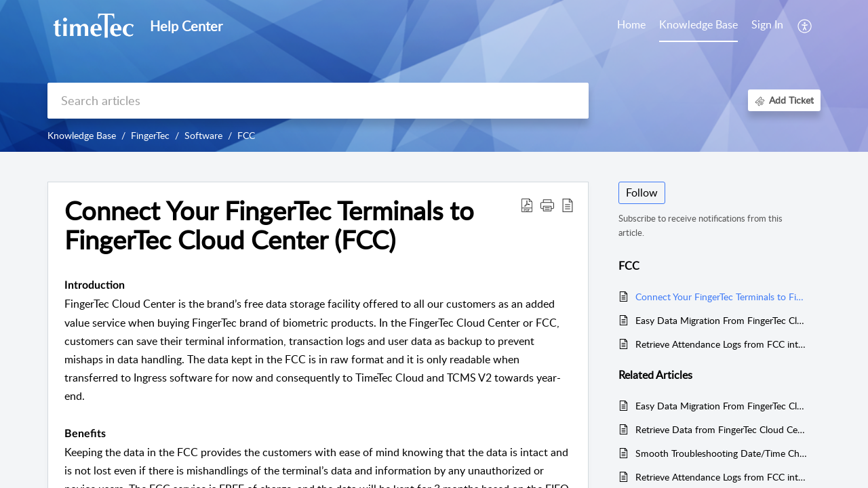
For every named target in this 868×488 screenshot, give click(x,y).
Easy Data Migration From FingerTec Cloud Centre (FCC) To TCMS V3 (721, 320)
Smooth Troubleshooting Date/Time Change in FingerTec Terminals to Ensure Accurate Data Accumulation (721, 453)
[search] (318, 101)
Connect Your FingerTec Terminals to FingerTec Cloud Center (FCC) (721, 297)
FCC (246, 135)
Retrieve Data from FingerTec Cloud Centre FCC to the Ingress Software (721, 429)
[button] (805, 26)
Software (203, 135)
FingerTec (150, 135)
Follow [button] (642, 192)
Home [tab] (631, 24)
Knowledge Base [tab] (698, 24)
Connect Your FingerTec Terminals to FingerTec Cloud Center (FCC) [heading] (269, 226)
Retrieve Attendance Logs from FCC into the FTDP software (721, 344)
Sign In (767, 24)
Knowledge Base (82, 135)
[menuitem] (767, 26)
